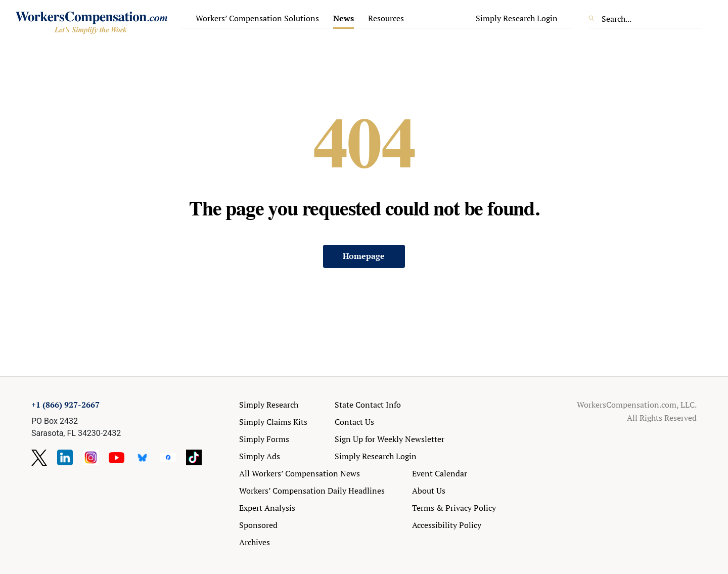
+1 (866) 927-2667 (65, 405)
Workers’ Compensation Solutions (257, 18)
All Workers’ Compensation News (300, 473)
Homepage (364, 256)
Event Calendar (440, 473)
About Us (429, 491)
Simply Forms (264, 439)
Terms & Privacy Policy (454, 508)
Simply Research (269, 405)
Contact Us (354, 422)
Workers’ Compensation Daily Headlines (312, 491)
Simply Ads (260, 456)
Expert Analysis (267, 508)
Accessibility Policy (447, 525)
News (344, 18)
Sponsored (258, 525)
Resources (386, 18)
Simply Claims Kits (273, 422)
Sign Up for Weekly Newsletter (390, 439)
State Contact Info (368, 405)
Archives (255, 542)
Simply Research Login (517, 18)
